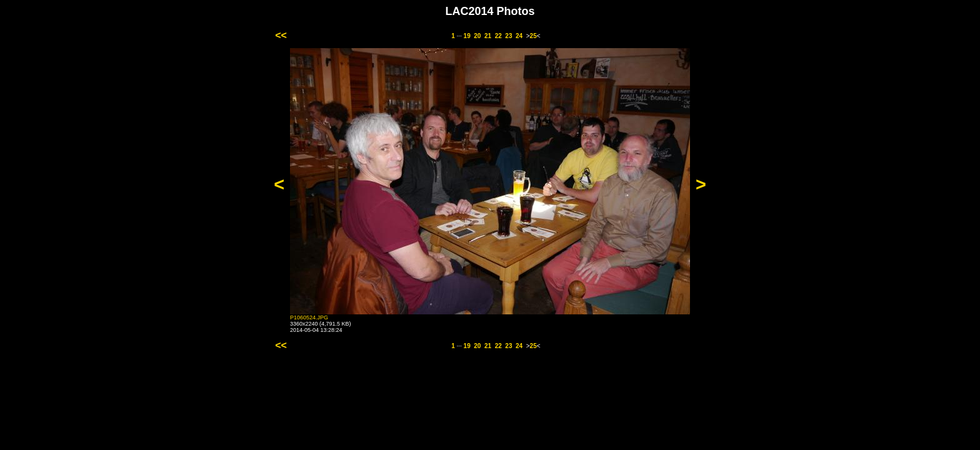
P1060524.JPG (309, 317)
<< (281, 35)
